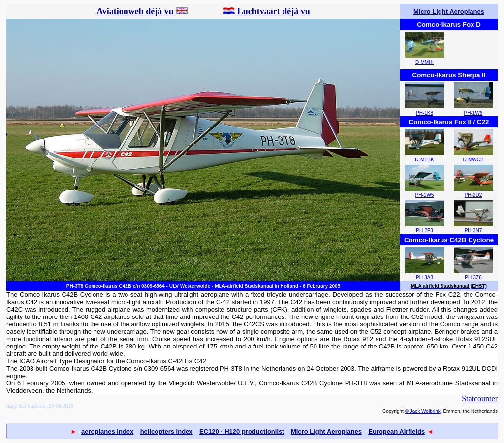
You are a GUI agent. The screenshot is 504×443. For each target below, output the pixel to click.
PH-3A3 (425, 277)
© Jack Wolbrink (423, 411)
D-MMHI (425, 62)
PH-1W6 (473, 113)
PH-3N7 (473, 231)
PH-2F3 (424, 231)
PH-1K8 (425, 113)
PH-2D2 (473, 195)
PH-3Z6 (473, 277)
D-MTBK (424, 160)
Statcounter (480, 398)
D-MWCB (473, 160)
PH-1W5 (425, 195)
